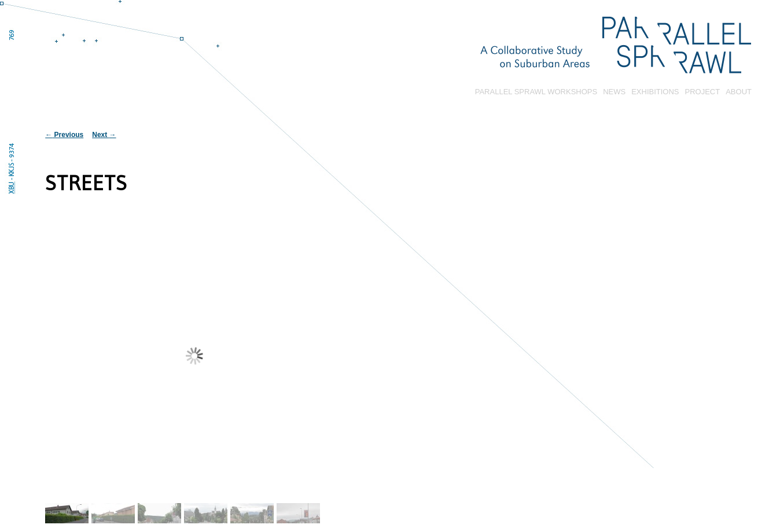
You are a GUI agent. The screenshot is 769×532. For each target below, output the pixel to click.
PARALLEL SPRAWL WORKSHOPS (536, 92)
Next (104, 135)
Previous (64, 135)
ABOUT (739, 92)
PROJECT (703, 92)
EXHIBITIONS (655, 92)
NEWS (614, 92)
